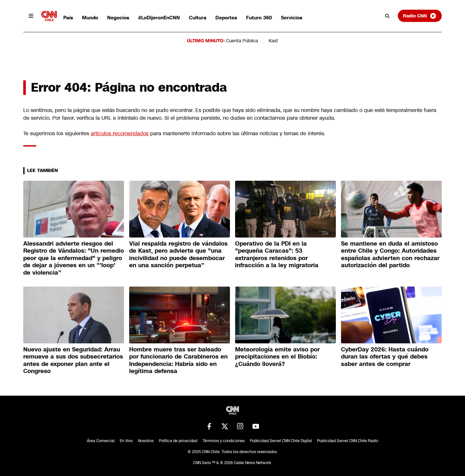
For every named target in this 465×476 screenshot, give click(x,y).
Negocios (118, 18)
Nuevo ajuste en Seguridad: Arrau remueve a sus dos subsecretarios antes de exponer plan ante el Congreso (73, 360)
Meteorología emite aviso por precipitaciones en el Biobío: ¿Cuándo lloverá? (277, 357)
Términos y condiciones (224, 441)
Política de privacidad (178, 441)
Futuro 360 (259, 18)
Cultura (198, 18)
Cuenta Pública (242, 41)
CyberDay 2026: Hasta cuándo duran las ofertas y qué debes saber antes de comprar (385, 357)
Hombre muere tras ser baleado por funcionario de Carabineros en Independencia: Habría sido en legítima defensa (178, 360)
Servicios (292, 18)
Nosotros (146, 441)
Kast (273, 41)
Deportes (226, 18)
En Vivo (126, 441)
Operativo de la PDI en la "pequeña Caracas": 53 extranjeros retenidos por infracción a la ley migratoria (277, 255)
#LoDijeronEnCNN (159, 18)
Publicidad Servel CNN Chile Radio (348, 441)
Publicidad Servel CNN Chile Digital (281, 441)
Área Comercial (101, 441)
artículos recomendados (120, 133)
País (68, 18)
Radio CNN (420, 16)
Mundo (90, 18)
